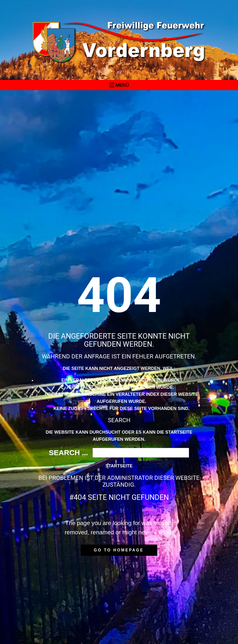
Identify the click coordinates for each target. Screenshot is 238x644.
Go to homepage (119, 550)
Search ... (68, 453)
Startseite (119, 466)
